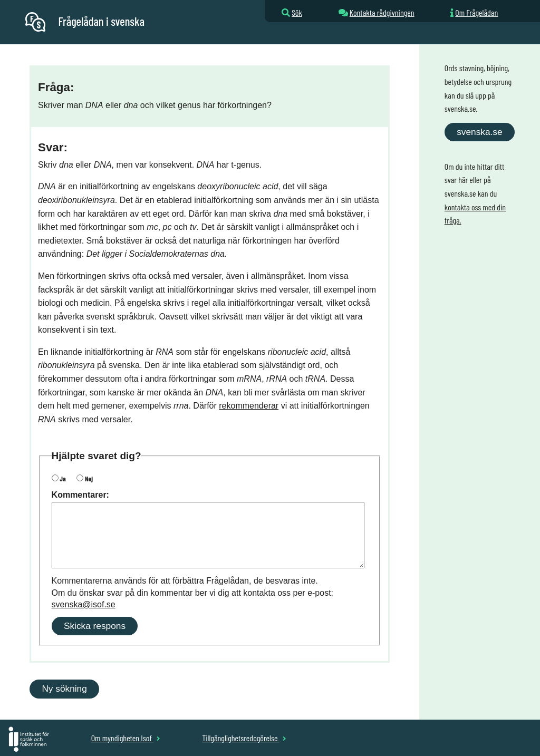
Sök (297, 12)
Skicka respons (95, 626)
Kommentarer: (80, 495)
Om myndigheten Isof (126, 738)
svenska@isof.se (84, 604)
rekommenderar (249, 406)
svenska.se (479, 132)
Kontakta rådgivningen (382, 12)
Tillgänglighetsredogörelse (244, 738)
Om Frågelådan (476, 12)
